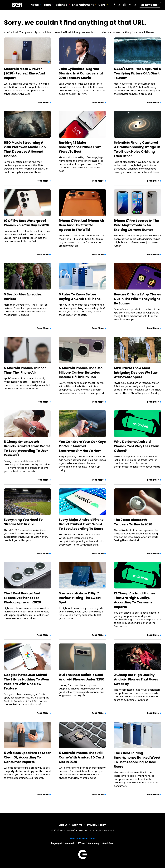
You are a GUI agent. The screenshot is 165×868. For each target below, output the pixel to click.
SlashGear (108, 843)
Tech (47, 5)
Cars (102, 5)
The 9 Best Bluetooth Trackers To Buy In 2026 (133, 522)
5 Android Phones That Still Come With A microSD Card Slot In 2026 (81, 757)
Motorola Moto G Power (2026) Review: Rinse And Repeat (24, 73)
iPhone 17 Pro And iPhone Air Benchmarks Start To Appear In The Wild (82, 225)
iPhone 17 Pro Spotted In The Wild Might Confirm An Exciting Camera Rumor (136, 225)
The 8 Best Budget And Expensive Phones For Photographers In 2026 (22, 598)
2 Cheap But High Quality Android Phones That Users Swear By (136, 679)
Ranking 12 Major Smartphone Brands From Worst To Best (80, 147)
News (35, 5)
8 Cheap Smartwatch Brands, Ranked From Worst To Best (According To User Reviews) (27, 448)
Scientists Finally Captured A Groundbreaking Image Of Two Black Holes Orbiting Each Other (137, 149)
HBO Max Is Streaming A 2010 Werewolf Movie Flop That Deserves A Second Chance (25, 149)
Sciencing (94, 843)
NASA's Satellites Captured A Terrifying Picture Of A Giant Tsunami (138, 73)
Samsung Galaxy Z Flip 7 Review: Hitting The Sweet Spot (80, 598)
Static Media (67, 831)
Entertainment (83, 5)
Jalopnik (70, 843)
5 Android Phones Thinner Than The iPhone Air (25, 370)
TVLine (82, 843)
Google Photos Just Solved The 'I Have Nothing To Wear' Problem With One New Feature (27, 682)
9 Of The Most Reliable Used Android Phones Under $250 (82, 677)
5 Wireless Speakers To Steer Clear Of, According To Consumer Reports (27, 757)
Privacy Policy (97, 825)
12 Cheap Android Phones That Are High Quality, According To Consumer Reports (135, 600)
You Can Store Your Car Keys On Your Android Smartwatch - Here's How (82, 446)
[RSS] (135, 5)
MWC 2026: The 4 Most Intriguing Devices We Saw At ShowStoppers (136, 372)
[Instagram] (125, 5)
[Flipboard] (130, 5)
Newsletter (150, 5)
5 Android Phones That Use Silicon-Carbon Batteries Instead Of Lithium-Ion (81, 372)
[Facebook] (114, 5)
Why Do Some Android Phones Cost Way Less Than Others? (137, 446)
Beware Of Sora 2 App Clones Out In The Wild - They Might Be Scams (137, 299)
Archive (77, 825)
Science (61, 5)
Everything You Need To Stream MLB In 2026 (23, 522)
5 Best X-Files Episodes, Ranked (23, 297)
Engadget (56, 843)
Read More (43, 103)
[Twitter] (119, 5)
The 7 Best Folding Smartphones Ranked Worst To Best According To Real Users (137, 760)
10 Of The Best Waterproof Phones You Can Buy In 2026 (27, 223)
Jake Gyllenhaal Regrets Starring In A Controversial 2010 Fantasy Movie (81, 73)
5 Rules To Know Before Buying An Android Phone (80, 297)
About (63, 825)
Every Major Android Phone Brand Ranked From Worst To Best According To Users (81, 524)
